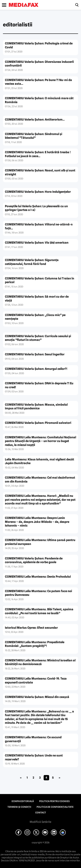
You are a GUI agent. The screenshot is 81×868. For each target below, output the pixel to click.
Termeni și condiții (19, 807)
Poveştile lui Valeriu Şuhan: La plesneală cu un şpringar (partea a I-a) (36, 208)
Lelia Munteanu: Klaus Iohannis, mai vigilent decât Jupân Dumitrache (40, 461)
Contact (41, 813)
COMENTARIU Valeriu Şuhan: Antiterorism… (35, 120)
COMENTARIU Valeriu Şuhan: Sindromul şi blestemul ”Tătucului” (34, 136)
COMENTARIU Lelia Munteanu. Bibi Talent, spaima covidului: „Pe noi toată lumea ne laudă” (39, 611)
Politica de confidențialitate (55, 807)
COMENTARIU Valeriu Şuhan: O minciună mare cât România (39, 100)
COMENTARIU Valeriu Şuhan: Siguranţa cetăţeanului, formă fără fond (32, 262)
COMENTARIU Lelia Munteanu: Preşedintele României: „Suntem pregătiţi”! (35, 644)
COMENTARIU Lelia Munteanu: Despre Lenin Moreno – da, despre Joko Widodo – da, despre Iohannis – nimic (37, 522)
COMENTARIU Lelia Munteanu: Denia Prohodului (38, 577)
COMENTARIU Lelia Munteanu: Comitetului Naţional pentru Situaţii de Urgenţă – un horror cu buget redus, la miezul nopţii (40, 441)
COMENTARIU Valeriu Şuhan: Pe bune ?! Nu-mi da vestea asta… (38, 82)
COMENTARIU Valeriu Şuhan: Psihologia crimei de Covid (39, 45)
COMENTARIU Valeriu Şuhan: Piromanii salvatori (38, 423)
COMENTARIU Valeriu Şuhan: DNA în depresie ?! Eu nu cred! (39, 385)
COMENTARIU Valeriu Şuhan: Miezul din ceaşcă (37, 697)
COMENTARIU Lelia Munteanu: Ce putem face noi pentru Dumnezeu (38, 593)
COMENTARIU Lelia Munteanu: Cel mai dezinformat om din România (40, 480)
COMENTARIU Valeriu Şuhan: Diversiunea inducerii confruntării (39, 64)
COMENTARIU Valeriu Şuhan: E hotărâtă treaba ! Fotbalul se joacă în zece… (38, 154)
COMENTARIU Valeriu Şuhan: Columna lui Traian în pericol (40, 280)
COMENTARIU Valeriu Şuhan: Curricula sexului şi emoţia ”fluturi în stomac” (38, 338)
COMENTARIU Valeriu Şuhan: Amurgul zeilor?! (36, 369)
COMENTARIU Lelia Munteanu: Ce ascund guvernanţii (33, 739)
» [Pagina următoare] (59, 778)
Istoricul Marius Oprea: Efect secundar (31, 628)
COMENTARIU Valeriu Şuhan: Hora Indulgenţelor (38, 192)
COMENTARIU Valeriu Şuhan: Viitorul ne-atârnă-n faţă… (39, 226)
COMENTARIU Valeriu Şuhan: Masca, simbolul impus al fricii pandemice (36, 407)
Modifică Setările (40, 822)
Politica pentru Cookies (54, 801)
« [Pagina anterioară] (21, 778)
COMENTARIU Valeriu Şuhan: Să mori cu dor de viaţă (37, 299)
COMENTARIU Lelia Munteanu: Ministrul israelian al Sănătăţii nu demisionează (40, 662)
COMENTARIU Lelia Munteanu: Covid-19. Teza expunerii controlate (36, 681)
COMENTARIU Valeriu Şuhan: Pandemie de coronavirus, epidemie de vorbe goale (34, 560)
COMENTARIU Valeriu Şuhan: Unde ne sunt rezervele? (34, 757)
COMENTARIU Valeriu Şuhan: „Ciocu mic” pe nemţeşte (35, 317)
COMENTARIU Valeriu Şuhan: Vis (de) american (37, 243)
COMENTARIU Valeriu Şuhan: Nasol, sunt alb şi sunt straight (40, 172)
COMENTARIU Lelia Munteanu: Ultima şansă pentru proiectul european (40, 542)
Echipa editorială (23, 801)
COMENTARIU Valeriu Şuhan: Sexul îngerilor (35, 354)
